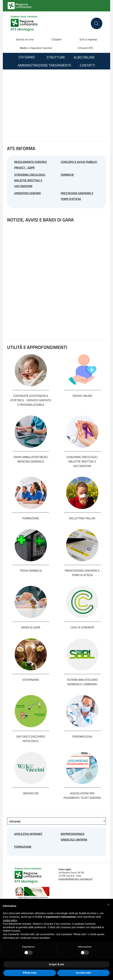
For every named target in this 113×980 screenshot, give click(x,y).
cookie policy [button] (10, 920)
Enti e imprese (88, 39)
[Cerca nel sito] (97, 23)
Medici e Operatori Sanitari (36, 48)
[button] (108, 905)
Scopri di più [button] (56, 964)
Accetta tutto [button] (83, 973)
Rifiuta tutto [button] (30, 973)
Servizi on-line (25, 39)
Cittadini (57, 39)
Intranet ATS (86, 48)
